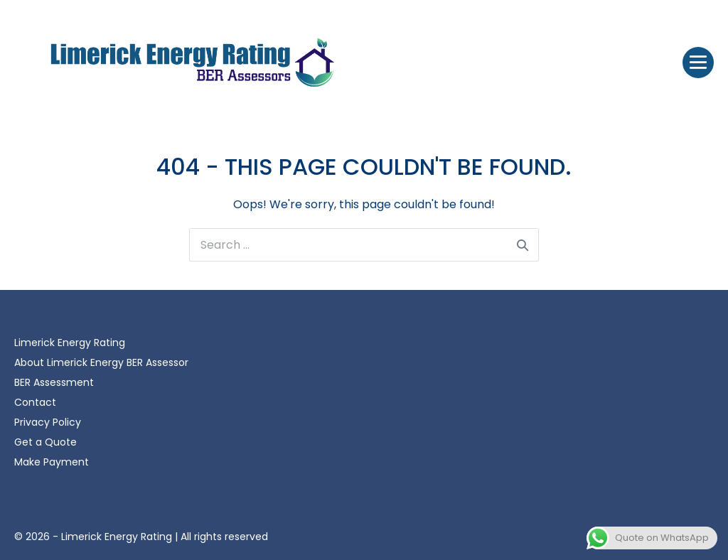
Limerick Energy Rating (70, 343)
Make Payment (52, 462)
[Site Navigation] (698, 63)
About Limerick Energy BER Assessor (101, 362)
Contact (35, 402)
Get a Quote (45, 442)
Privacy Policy (48, 422)
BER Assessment (54, 382)
